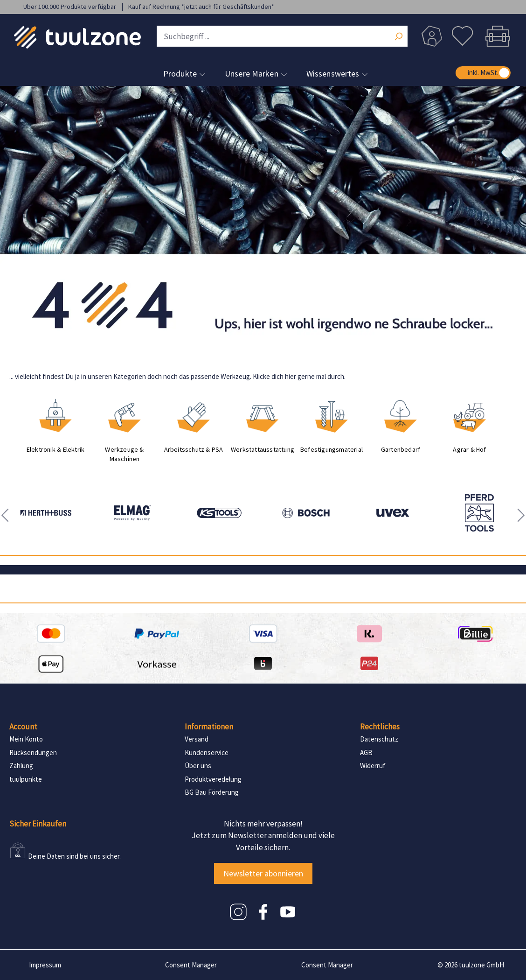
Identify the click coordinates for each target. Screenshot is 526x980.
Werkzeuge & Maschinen (124, 454)
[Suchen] (398, 37)
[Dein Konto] (432, 36)
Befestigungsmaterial (332, 449)
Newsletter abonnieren (263, 873)
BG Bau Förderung (212, 792)
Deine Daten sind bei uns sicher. (74, 856)
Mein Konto (26, 739)
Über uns (198, 766)
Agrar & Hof (469, 449)
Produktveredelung (213, 779)
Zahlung (21, 766)
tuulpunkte (26, 779)
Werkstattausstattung (263, 449)
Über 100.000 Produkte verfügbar (70, 7)
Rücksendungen (33, 752)
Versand (197, 739)
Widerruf (373, 766)
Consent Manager (191, 965)
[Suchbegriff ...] (282, 36)
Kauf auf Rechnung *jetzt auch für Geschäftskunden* (201, 7)
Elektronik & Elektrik (55, 449)
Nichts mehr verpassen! (263, 824)
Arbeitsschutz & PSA (194, 449)
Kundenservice (207, 752)
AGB (366, 752)
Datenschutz (379, 739)
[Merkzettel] (462, 36)
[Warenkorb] (495, 36)
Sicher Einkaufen (38, 824)
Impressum (45, 965)
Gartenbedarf (401, 449)
